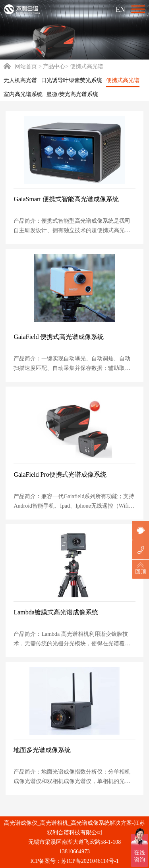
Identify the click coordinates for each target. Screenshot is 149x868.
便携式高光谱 (123, 80)
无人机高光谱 (20, 80)
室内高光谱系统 (23, 94)
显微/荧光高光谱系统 (72, 94)
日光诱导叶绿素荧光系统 (72, 80)
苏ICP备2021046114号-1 (90, 861)
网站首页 (20, 66)
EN (120, 10)
